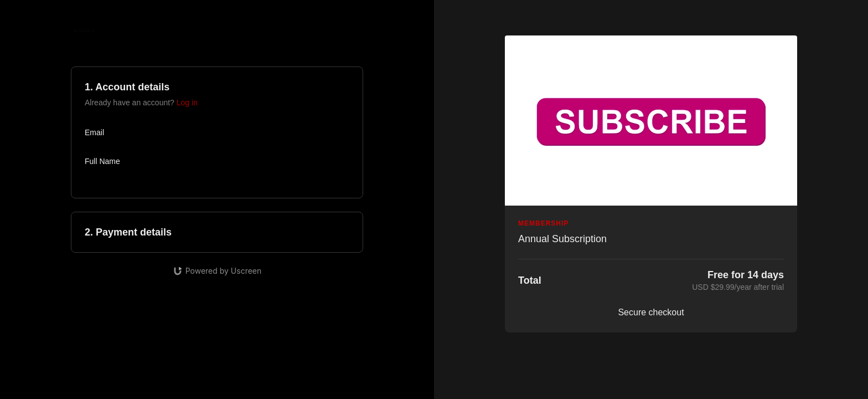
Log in (187, 103)
